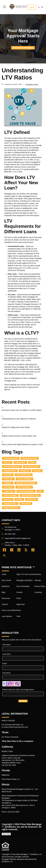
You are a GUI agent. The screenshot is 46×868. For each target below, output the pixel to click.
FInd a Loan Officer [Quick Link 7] (9, 610)
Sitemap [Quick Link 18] (38, 580)
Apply (32, 7)
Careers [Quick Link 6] (5, 604)
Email (4, 663)
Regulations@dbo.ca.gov (11, 763)
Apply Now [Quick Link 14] (21, 604)
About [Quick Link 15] (19, 610)
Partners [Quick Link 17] (38, 574)
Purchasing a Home (32, 84)
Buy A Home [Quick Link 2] (6, 580)
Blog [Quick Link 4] (3, 592)
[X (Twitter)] (12, 550)
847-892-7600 (10, 534)
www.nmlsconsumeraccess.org (16, 727)
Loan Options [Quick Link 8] (7, 616)
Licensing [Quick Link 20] (38, 592)
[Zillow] (6, 555)
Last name (6, 654)
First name (6, 645)
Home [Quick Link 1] (4, 574)
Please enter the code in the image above (18, 690)
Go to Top (6, 834)
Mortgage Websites (9, 859)
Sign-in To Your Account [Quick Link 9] (26, 574)
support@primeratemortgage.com (18, 538)
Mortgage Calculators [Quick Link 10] (25, 580)
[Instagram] (33, 550)
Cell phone (6, 673)
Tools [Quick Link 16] (18, 616)
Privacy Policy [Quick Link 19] (40, 586)
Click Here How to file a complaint (17, 741)
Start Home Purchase (23, 48)
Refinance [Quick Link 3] (6, 586)
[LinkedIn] (19, 550)
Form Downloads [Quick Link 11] (23, 586)
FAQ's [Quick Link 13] (19, 598)
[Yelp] (26, 550)
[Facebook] (4, 550)
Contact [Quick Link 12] (19, 592)
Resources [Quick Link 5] (6, 598)
